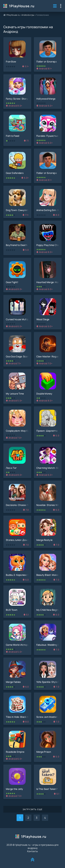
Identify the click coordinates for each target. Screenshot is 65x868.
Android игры (28, 15)
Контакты (32, 851)
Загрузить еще (33, 809)
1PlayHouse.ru (22, 6)
